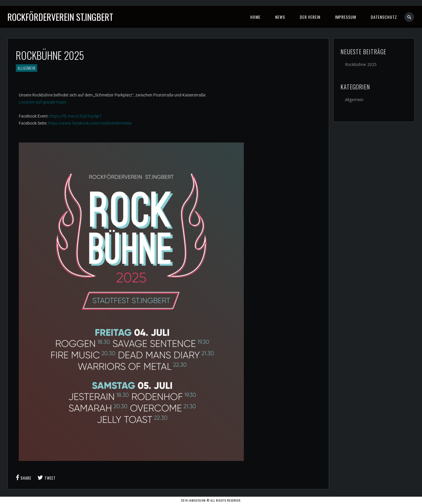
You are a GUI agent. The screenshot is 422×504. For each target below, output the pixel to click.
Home (255, 17)
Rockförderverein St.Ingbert (60, 17)
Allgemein (27, 68)
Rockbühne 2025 (361, 64)
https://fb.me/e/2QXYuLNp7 (76, 116)
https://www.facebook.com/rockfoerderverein (90, 123)
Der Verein (310, 17)
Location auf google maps (42, 102)
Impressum (346, 17)
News (280, 17)
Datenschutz (384, 17)
